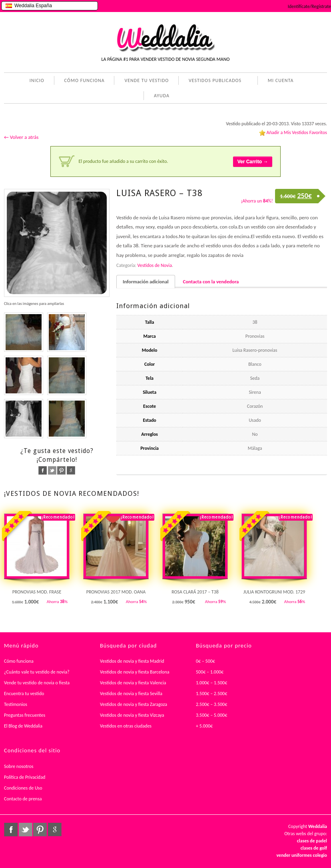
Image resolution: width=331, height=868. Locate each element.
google (71, 470)
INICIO (37, 80)
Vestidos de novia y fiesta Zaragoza (134, 704)
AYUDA (160, 96)
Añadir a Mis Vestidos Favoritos (297, 132)
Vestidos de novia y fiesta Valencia (133, 683)
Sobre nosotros (19, 766)
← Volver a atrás (21, 137)
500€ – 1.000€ (210, 672)
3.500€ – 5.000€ (211, 715)
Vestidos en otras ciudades (126, 726)
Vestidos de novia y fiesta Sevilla (131, 694)
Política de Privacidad (25, 777)
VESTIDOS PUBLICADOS (213, 81)
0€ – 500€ (205, 661)
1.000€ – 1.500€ (211, 683)
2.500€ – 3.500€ (211, 704)
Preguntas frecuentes (25, 715)
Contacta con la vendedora (211, 282)
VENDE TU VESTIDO (147, 80)
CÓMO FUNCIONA (85, 80)
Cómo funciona (19, 661)
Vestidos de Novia (155, 265)
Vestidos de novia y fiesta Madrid (132, 661)
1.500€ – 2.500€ (211, 694)
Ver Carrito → (253, 162)
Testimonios (16, 704)
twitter (52, 470)
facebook (43, 470)
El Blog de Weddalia (23, 726)
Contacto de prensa (23, 799)
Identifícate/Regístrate (309, 6)
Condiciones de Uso (23, 788)
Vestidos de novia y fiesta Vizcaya (132, 715)
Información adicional (146, 282)
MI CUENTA (279, 81)
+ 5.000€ (204, 726)
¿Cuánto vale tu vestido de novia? (37, 672)
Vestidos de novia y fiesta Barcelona (135, 672)
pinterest (61, 470)
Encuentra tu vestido (24, 694)
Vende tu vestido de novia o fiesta (37, 683)
